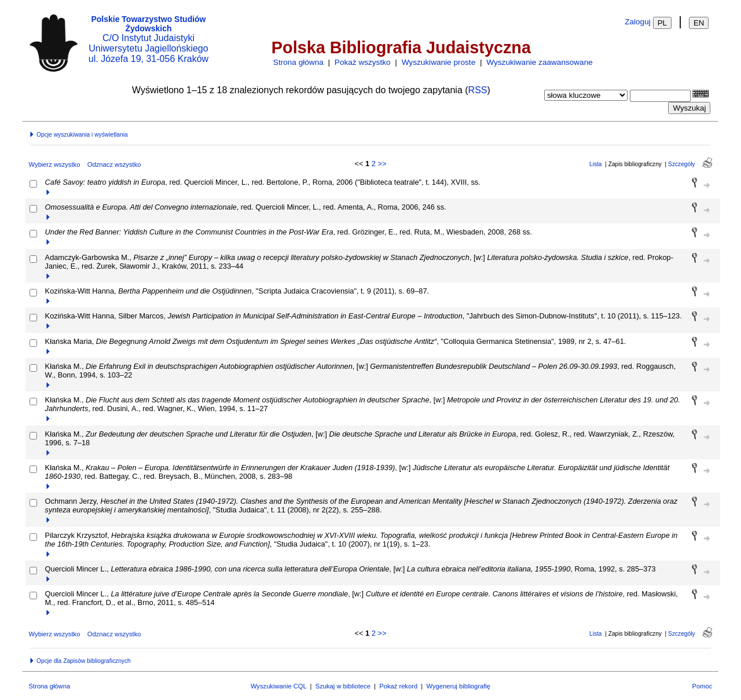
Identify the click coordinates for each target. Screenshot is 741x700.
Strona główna (298, 62)
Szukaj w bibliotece (343, 686)
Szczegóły (681, 164)
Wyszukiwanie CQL (278, 686)
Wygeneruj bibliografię (458, 686)
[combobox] (660, 96)
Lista (596, 164)
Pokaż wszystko (363, 62)
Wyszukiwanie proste (439, 62)
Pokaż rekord (398, 686)
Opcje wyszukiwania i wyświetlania (78, 135)
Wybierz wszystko (55, 164)
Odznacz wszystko (114, 164)
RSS (478, 90)
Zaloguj (638, 22)
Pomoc (703, 686)
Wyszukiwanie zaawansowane (539, 62)
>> (382, 164)
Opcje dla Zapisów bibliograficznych (80, 661)
